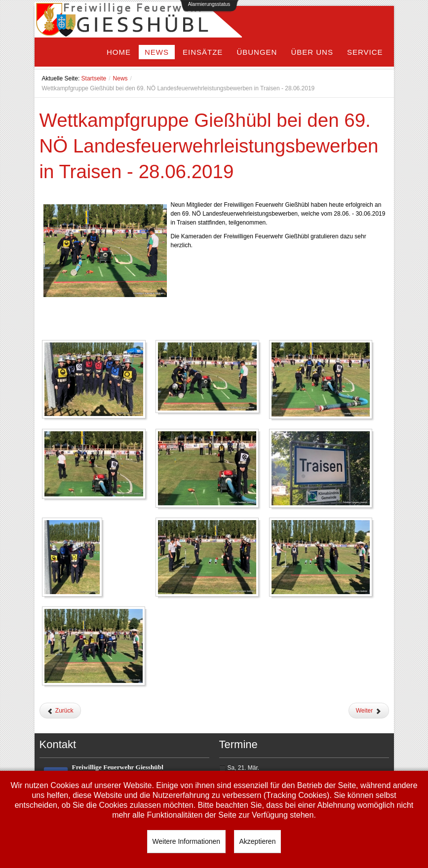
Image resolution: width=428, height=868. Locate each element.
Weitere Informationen (186, 841)
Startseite (94, 78)
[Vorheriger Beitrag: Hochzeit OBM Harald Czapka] (60, 711)
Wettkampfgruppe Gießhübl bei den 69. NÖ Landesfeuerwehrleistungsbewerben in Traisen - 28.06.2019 (209, 146)
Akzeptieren (258, 841)
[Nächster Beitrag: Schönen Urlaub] (369, 711)
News (120, 78)
